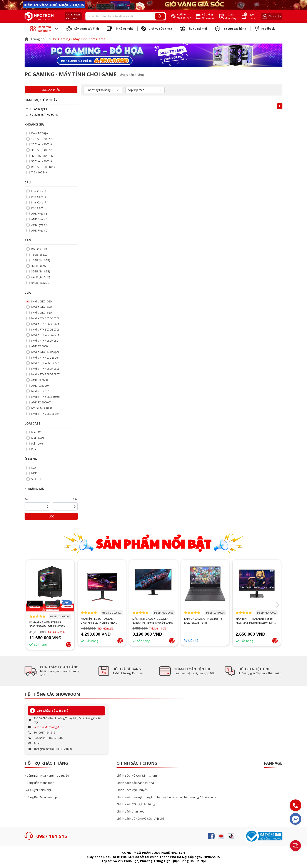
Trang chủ (35, 39)
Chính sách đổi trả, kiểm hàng (136, 804)
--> (50, 586)
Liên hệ (191, 640)
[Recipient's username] (120, 16)
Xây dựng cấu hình (83, 29)
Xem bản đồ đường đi (47, 727)
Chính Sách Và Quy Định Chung (137, 776)
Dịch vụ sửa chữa (157, 29)
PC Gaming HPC (38, 109)
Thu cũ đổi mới (193, 29)
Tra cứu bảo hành (230, 29)
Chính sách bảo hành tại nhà (135, 783)
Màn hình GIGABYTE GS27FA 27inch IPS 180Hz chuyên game (153, 621)
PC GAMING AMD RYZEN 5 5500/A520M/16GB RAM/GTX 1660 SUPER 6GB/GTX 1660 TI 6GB (50, 625)
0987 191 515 (52, 836)
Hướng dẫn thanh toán (39, 783)
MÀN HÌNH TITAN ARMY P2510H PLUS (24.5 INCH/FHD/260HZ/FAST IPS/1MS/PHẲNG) (257, 621)
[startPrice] (37, 506)
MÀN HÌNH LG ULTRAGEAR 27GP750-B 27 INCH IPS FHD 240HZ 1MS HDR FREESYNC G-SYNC (99, 621)
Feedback (264, 29)
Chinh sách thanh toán (131, 812)
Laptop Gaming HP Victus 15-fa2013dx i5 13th (204, 621)
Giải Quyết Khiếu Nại (38, 790)
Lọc (51, 516)
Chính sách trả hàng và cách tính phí (140, 819)
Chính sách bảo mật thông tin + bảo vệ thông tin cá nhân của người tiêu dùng (166, 797)
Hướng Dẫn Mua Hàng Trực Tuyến (47, 776)
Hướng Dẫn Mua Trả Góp (41, 797)
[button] (277, 605)
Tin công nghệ (120, 29)
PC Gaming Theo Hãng (42, 115)
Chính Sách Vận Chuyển (132, 790)
